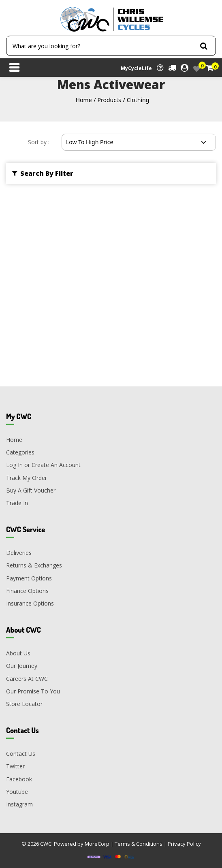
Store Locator (24, 704)
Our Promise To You (33, 691)
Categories (20, 452)
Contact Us (21, 754)
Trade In (17, 503)
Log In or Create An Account (43, 465)
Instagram (19, 804)
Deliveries (19, 553)
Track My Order (27, 478)
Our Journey (22, 666)
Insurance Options (30, 603)
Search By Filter (43, 173)
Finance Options (27, 591)
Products (109, 100)
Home (84, 100)
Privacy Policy (184, 844)
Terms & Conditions (139, 844)
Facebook (19, 779)
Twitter (15, 766)
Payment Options (29, 578)
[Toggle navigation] (14, 68)
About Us (18, 653)
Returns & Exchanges (34, 565)
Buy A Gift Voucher (31, 490)
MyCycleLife (136, 68)
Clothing (138, 100)
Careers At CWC (27, 679)
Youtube (17, 792)
